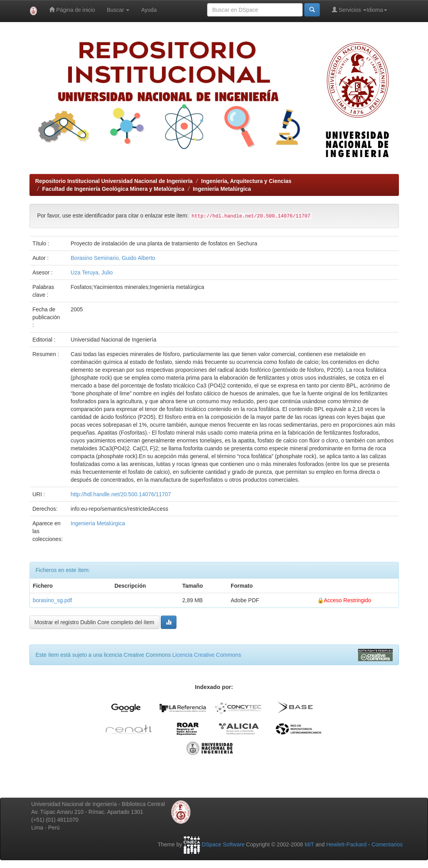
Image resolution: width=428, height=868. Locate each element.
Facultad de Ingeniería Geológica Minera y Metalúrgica (113, 189)
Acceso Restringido (348, 600)
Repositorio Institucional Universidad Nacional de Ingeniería (114, 181)
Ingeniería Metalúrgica (222, 189)
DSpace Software (223, 844)
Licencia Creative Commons (207, 655)
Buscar (118, 10)
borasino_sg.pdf (53, 600)
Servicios (349, 10)
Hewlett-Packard (346, 844)
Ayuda (149, 10)
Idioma (377, 10)
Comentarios (387, 844)
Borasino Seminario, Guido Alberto (113, 258)
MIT (309, 844)
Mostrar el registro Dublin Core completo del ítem (95, 622)
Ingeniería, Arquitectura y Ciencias (246, 181)
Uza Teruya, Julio (92, 272)
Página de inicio (72, 10)
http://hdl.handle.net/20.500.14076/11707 (121, 494)
